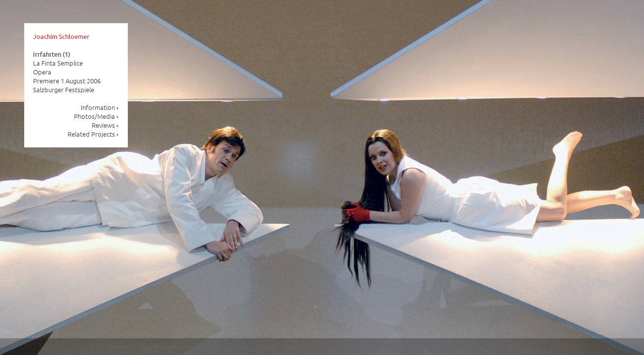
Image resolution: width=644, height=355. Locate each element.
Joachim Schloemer (61, 36)
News (215, 346)
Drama (347, 346)
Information (100, 107)
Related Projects (93, 134)
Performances (388, 346)
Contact (431, 346)
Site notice (469, 346)
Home (119, 346)
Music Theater (306, 346)
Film (269, 346)
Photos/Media (96, 116)
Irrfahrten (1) (52, 54)
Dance (243, 346)
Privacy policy (515, 346)
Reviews (105, 125)
